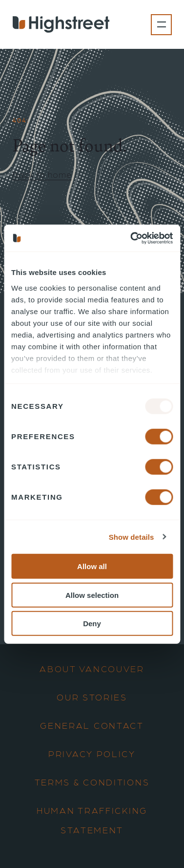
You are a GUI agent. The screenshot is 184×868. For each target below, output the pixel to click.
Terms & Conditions (92, 782)
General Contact (92, 725)
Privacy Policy (92, 753)
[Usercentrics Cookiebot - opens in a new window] (131, 238)
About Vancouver (92, 668)
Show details (132, 537)
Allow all (92, 566)
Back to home (42, 174)
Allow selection (92, 595)
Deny (92, 624)
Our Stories (92, 697)
